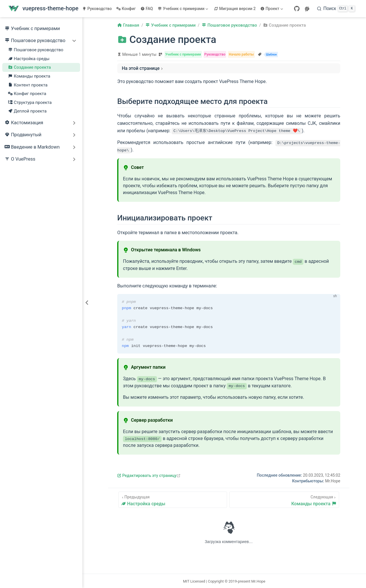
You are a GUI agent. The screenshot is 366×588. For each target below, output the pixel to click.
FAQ (147, 9)
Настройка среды (29, 59)
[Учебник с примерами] (183, 9)
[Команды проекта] (284, 499)
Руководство (97, 9)
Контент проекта (28, 85)
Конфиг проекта (27, 94)
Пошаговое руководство (36, 50)
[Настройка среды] (173, 499)
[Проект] (272, 9)
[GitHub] (297, 9)
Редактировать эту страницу (149, 475)
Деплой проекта (27, 111)
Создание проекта (29, 67)
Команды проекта (29, 76)
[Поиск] (336, 9)
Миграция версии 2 (235, 9)
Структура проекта (30, 103)
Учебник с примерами (32, 29)
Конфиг (126, 9)
